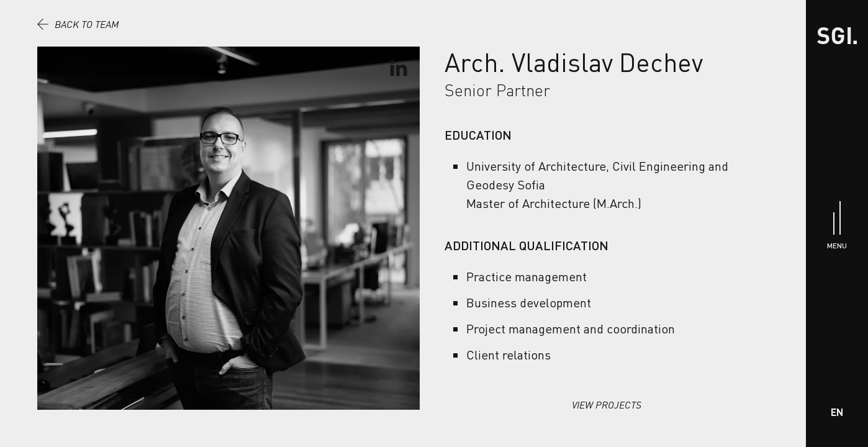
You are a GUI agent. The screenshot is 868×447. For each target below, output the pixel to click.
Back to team (78, 24)
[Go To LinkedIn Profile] (398, 68)
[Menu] (837, 224)
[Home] (837, 36)
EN (837, 412)
